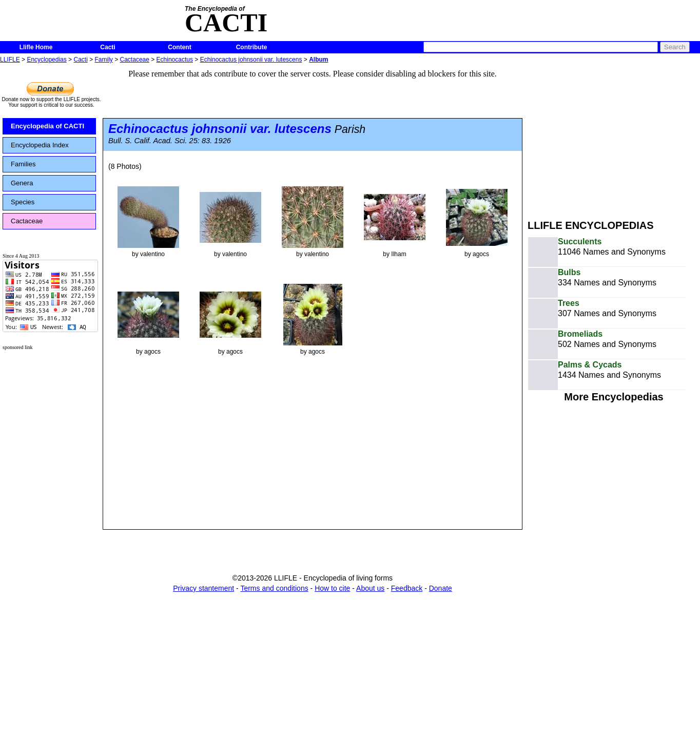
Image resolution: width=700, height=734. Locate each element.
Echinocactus (175, 60)
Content (179, 47)
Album (318, 60)
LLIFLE (10, 60)
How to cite (332, 588)
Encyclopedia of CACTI (47, 126)
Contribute (252, 47)
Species (23, 202)
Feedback (407, 588)
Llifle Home (36, 47)
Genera (22, 183)
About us (370, 588)
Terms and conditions (274, 588)
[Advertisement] (614, 138)
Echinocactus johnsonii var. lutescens (251, 60)
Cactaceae (135, 60)
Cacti (108, 47)
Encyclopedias (46, 60)
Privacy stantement (203, 588)
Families (23, 164)
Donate (441, 588)
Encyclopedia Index (40, 145)
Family (104, 60)
